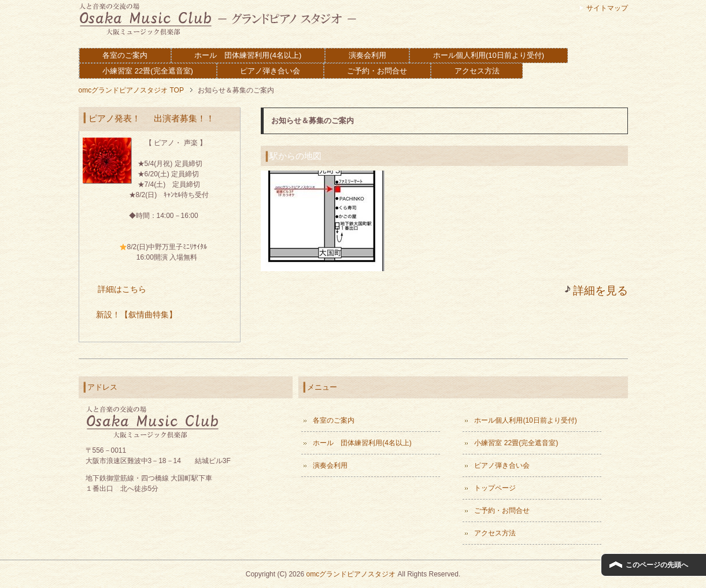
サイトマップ (607, 8)
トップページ (495, 488)
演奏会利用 (367, 55)
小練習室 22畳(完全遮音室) (148, 71)
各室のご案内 (125, 55)
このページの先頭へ (657, 565)
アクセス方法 (477, 71)
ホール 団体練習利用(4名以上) (248, 55)
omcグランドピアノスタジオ (351, 574)
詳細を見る (600, 291)
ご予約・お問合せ (377, 71)
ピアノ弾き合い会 (270, 71)
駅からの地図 (295, 156)
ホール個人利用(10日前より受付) (489, 55)
